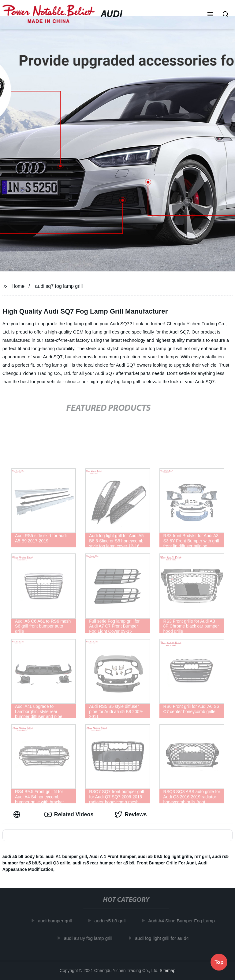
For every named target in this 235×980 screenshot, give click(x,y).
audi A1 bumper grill (66, 856)
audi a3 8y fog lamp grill (90, 938)
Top (219, 963)
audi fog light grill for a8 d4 (164, 938)
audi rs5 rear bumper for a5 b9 (103, 863)
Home (18, 286)
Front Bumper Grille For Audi (166, 863)
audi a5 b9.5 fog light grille (165, 856)
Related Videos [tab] (69, 814)
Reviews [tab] (131, 814)
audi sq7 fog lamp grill (59, 286)
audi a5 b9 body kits (23, 856)
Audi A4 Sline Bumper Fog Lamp (184, 921)
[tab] (18, 815)
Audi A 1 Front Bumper (112, 856)
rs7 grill (202, 856)
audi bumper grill (57, 921)
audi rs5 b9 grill (112, 921)
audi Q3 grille (57, 863)
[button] (210, 15)
